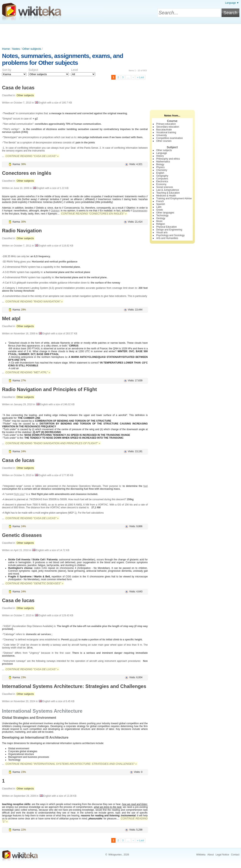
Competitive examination (170, 138)
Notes (16, 49)
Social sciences (165, 187)
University (162, 135)
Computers (162, 179)
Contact (235, 855)
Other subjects (32, 49)
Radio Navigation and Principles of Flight (49, 389)
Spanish (161, 204)
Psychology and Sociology (170, 235)
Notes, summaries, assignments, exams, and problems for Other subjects (63, 59)
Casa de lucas (18, 88)
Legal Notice (222, 855)
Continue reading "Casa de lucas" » (32, 156)
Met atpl (11, 318)
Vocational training (166, 132)
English (160, 173)
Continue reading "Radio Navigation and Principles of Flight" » (53, 443)
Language (162, 153)
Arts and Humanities (167, 238)
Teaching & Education (168, 193)
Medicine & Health (166, 196)
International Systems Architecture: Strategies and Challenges (74, 686)
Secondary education (168, 127)
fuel (145, 486)
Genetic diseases (22, 535)
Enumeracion (140, 211)
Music (159, 221)
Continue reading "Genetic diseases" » (34, 583)
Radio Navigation (22, 231)
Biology (160, 164)
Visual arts (162, 232)
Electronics (162, 181)
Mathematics (163, 162)
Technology (162, 215)
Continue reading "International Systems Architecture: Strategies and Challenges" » (71, 764)
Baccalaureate (164, 130)
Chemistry (162, 170)
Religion (161, 224)
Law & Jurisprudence (168, 190)
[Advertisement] (121, 35)
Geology (161, 218)
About (210, 855)
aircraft (74, 640)
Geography (162, 176)
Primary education (166, 124)
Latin (159, 207)
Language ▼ (232, 3)
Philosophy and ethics (168, 159)
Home (6, 49)
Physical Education (167, 227)
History (160, 156)
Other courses (164, 141)
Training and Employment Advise (174, 198)
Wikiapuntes (115, 855)
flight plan (19, 494)
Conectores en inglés (27, 173)
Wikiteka (201, 855)
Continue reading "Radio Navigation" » (34, 301)
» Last (140, 77)
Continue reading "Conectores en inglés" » (94, 214)
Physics (160, 167)
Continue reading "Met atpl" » (28, 372)
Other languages (165, 213)
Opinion (55, 211)
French (160, 201)
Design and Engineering (169, 230)
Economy (161, 184)
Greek (160, 210)
